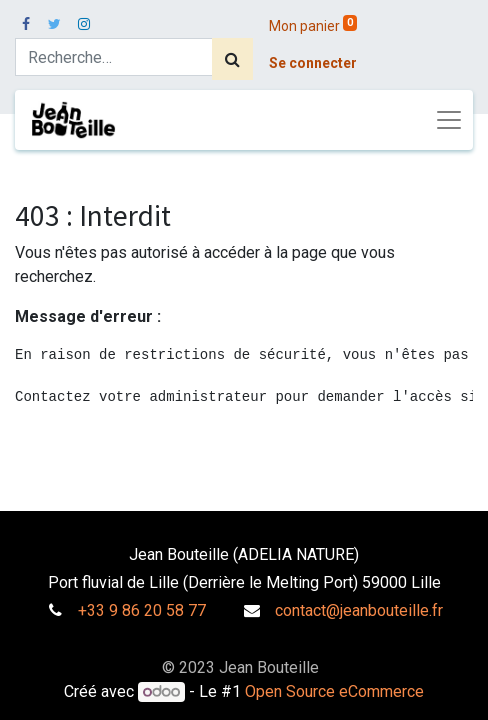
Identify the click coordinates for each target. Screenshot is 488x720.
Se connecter (313, 63)
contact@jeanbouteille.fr (359, 610)
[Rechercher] (232, 59)
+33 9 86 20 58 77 (142, 610)
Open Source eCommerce (334, 691)
